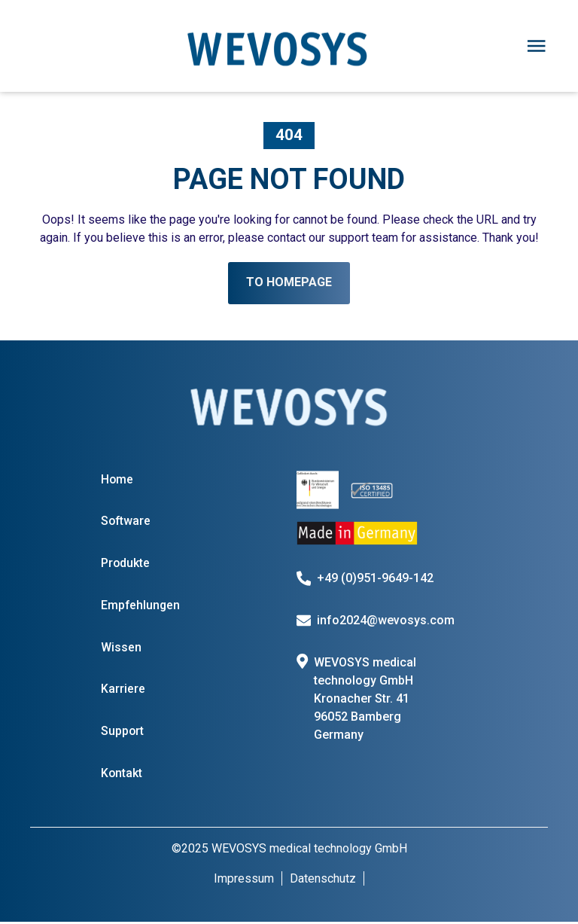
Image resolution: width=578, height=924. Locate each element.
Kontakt (122, 775)
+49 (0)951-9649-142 (376, 578)
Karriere (123, 690)
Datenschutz (323, 881)
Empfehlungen (141, 606)
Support (123, 732)
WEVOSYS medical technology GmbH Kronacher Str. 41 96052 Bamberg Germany (366, 698)
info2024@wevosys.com (386, 620)
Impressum (244, 881)
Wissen (121, 648)
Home (117, 479)
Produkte (126, 564)
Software (126, 521)
